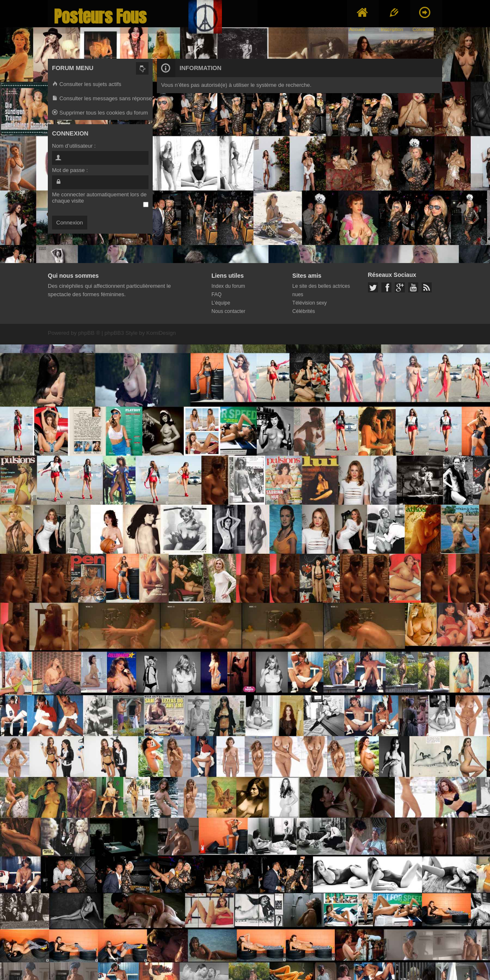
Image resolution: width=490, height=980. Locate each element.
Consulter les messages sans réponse (102, 99)
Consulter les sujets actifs (87, 85)
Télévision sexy (310, 303)
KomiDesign (161, 333)
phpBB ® (89, 333)
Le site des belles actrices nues (321, 290)
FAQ (216, 295)
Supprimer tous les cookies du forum (100, 113)
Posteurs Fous (100, 17)
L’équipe (221, 303)
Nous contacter (228, 311)
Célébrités (304, 311)
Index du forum (228, 286)
